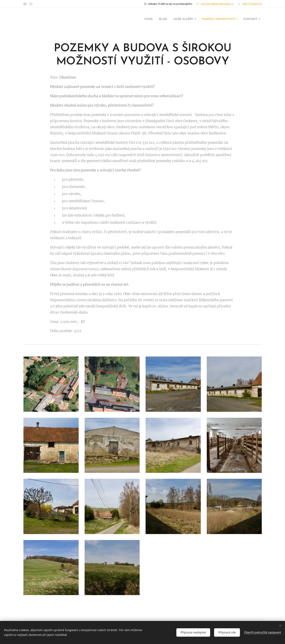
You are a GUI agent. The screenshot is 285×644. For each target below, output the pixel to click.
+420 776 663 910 (252, 4)
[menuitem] (137, 19)
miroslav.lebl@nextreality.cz (217, 4)
